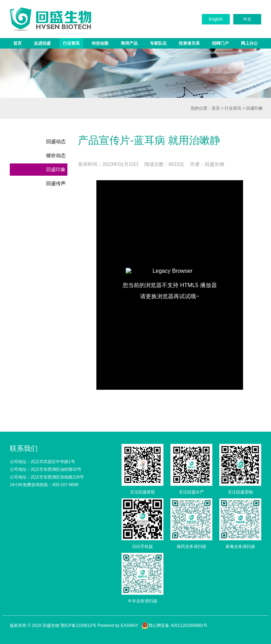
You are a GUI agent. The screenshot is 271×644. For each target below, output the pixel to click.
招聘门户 (220, 43)
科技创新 (100, 43)
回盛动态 (56, 141)
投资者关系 (189, 43)
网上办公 (249, 43)
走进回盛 (42, 43)
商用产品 (129, 43)
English (216, 19)
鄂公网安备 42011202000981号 (174, 625)
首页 (17, 43)
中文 (247, 19)
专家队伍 (158, 43)
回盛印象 (255, 108)
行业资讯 (71, 43)
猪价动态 (56, 155)
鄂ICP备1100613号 (78, 625)
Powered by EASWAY (118, 625)
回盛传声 (56, 183)
